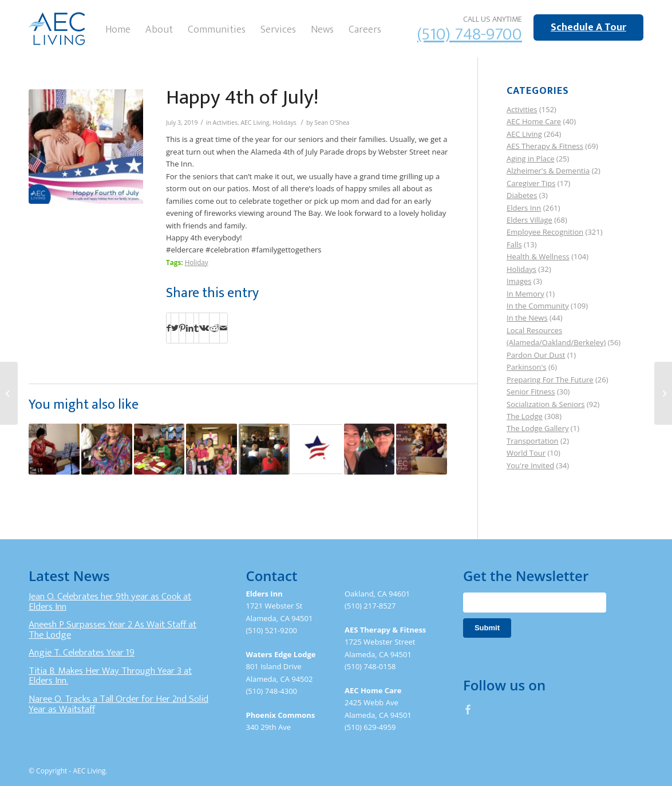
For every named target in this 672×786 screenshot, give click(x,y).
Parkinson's (526, 367)
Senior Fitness (531, 392)
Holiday (197, 262)
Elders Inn (524, 208)
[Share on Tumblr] (196, 328)
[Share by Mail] (224, 328)
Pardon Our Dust (536, 355)
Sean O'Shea (332, 123)
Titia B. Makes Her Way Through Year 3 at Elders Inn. (110, 676)
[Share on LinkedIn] (190, 328)
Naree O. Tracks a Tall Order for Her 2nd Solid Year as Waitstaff (118, 704)
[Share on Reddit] (214, 328)
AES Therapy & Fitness (545, 146)
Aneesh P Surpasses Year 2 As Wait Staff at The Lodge (112, 630)
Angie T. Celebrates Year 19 (82, 653)
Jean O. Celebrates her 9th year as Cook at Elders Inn (110, 602)
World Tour (526, 453)
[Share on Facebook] (169, 328)
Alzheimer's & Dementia (548, 171)
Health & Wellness (538, 256)
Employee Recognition (545, 232)
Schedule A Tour (588, 27)
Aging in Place (530, 159)
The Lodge (525, 416)
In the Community (538, 306)
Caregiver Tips (531, 183)
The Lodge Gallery (537, 428)
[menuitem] (118, 29)
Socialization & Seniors (546, 404)
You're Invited (530, 465)
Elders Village (529, 220)
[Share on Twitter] (175, 328)
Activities (225, 123)
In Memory (525, 294)
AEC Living (255, 123)
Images (519, 281)
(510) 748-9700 (470, 34)
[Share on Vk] (204, 328)
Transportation (533, 441)
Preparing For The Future (550, 380)
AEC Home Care (534, 121)
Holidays (284, 123)
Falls (514, 244)
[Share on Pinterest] (182, 328)
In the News (527, 318)
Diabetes (522, 195)
